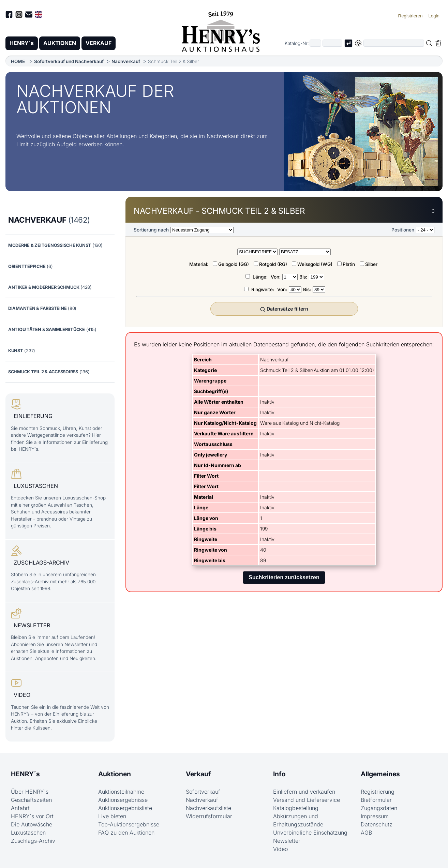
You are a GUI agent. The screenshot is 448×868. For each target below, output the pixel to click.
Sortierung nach (151, 230)
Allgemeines (380, 773)
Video (280, 848)
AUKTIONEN (60, 43)
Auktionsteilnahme (121, 790)
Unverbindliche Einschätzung (310, 831)
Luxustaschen (28, 831)
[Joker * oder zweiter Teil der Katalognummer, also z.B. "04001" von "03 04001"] (332, 43)
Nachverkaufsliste (208, 807)
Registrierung (378, 790)
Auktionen (115, 773)
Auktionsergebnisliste (125, 807)
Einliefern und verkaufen (304, 790)
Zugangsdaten (379, 807)
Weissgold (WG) (315, 264)
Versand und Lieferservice (307, 798)
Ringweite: (263, 289)
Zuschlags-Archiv (33, 839)
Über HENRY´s (30, 790)
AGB (366, 831)
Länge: (261, 277)
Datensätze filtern (284, 309)
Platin (349, 264)
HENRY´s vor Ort (32, 815)
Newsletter (287, 839)
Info (279, 773)
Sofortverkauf (203, 790)
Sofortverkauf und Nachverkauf (69, 61)
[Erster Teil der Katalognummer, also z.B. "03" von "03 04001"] (315, 43)
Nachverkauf (126, 61)
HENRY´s (22, 43)
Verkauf (198, 773)
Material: (199, 264)
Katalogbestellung (296, 807)
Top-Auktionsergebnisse (129, 823)
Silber (371, 264)
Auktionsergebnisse (123, 798)
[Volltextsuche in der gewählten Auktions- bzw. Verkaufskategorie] (394, 43)
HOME (18, 61)
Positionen (403, 230)
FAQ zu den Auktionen (126, 831)
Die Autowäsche (32, 823)
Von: (276, 277)
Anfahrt (20, 807)
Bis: (303, 277)
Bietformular (376, 798)
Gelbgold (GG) (234, 264)
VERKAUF (100, 43)
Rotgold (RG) (273, 264)
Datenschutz (377, 823)
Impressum (375, 815)
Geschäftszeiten (31, 798)
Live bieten (112, 815)
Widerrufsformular (209, 815)
